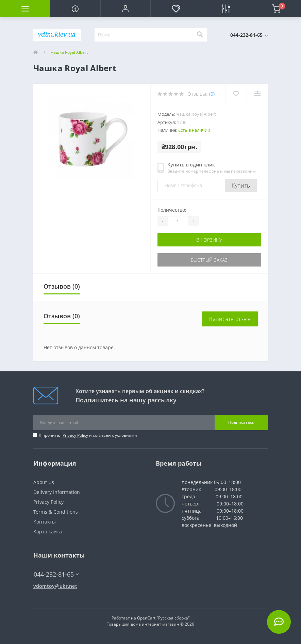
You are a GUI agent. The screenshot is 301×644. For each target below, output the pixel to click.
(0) (212, 94)
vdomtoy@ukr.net (55, 586)
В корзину (209, 240)
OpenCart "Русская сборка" (163, 618)
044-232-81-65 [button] (56, 574)
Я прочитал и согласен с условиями (88, 435)
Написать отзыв (230, 319)
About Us (44, 482)
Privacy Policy (75, 435)
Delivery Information (57, 492)
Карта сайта (48, 532)
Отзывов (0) (62, 286)
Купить (241, 186)
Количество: (172, 210)
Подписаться (241, 422)
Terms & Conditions (56, 512)
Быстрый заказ (209, 260)
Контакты (45, 522)
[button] (125, 9)
